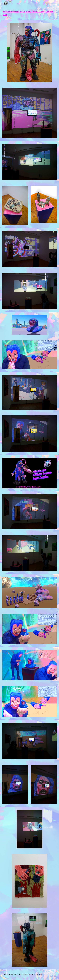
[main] (29, 13)
